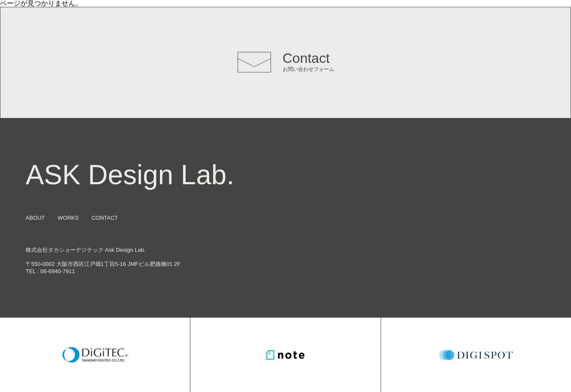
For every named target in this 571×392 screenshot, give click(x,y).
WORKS (68, 218)
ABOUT (35, 218)
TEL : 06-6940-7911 (50, 271)
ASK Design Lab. (130, 175)
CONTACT (105, 218)
